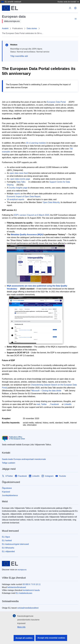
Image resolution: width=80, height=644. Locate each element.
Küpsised (6, 492)
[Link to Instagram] (47, 476)
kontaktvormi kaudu (31, 590)
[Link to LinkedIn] (34, 476)
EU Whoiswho (8, 548)
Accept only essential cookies (51, 638)
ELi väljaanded (8, 551)
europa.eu (22, 570)
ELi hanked (7, 540)
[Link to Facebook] (21, 476)
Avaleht (5, 28)
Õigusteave (7, 488)
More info (21, 627)
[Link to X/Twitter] (7, 476)
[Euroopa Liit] (10, 8)
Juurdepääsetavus (10, 495)
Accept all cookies (24, 638)
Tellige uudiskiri (9, 463)
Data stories (32, 28)
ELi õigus (6, 537)
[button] (75, 8)
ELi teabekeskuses (24, 593)
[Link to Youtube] (61, 476)
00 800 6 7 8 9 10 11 (32, 584)
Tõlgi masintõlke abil (19, 56)
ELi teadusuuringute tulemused (15, 544)
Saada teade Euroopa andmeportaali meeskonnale (24, 459)
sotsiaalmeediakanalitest (28, 608)
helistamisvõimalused (17, 587)
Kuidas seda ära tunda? (68, 2)
